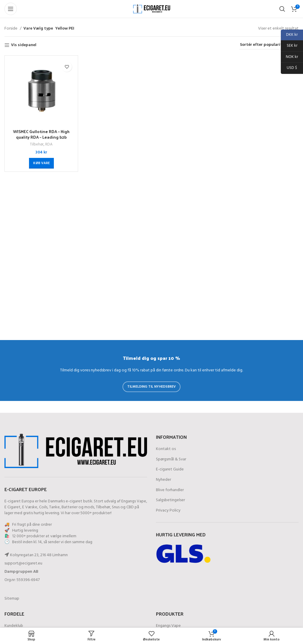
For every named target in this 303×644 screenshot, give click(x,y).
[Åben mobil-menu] (11, 9)
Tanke (54, 507)
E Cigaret (12, 507)
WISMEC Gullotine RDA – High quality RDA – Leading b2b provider (41, 137)
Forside (11, 29)
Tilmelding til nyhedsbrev (151, 387)
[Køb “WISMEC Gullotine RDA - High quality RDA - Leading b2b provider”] (41, 163)
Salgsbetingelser (170, 500)
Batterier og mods (78, 507)
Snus (116, 507)
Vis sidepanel (24, 45)
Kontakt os (166, 449)
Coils (43, 507)
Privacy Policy (168, 511)
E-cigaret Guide (170, 470)
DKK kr (289, 35)
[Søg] (282, 9)
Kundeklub (14, 626)
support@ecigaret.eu (23, 563)
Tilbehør (37, 145)
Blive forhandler (170, 490)
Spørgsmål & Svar (171, 459)
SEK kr (289, 46)
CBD (130, 507)
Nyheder (163, 480)
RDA (49, 145)
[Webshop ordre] (269, 45)
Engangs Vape (134, 501)
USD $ (289, 68)
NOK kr (289, 57)
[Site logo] (152, 9)
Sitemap (12, 599)
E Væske (30, 507)
